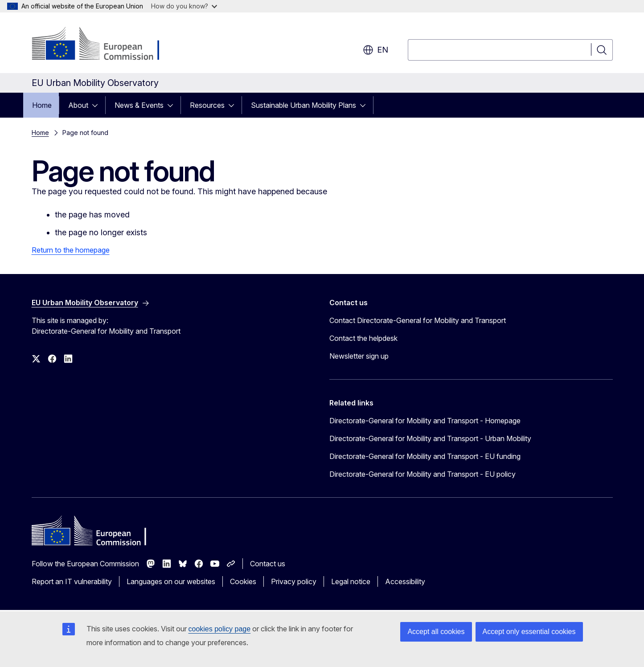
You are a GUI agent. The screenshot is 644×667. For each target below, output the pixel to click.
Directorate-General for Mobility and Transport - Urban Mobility (430, 438)
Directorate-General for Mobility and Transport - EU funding (425, 456)
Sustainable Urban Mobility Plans (304, 105)
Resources (207, 105)
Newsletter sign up (359, 356)
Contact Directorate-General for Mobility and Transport (418, 320)
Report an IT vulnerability (72, 581)
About (78, 105)
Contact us (268, 564)
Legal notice (351, 581)
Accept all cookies (436, 632)
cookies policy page (220, 629)
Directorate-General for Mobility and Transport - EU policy (422, 474)
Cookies (243, 581)
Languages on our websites (171, 581)
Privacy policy (294, 581)
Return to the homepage (71, 250)
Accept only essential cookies (529, 632)
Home (42, 105)
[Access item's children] (98, 105)
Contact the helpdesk (363, 338)
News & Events (139, 105)
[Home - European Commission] (104, 45)
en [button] (375, 50)
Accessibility (405, 581)
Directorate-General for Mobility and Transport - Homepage (425, 421)
